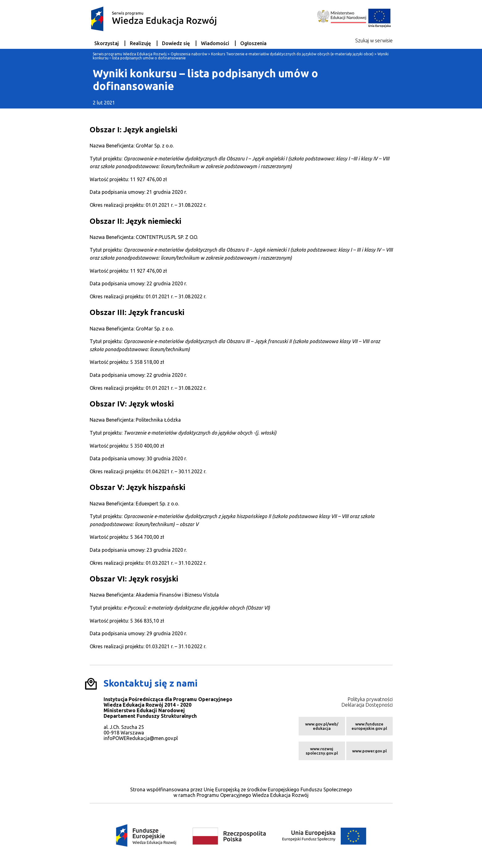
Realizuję (140, 43)
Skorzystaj (107, 43)
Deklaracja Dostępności (367, 705)
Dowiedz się (176, 43)
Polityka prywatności (370, 699)
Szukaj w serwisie (374, 40)
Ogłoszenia (253, 43)
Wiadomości (215, 43)
